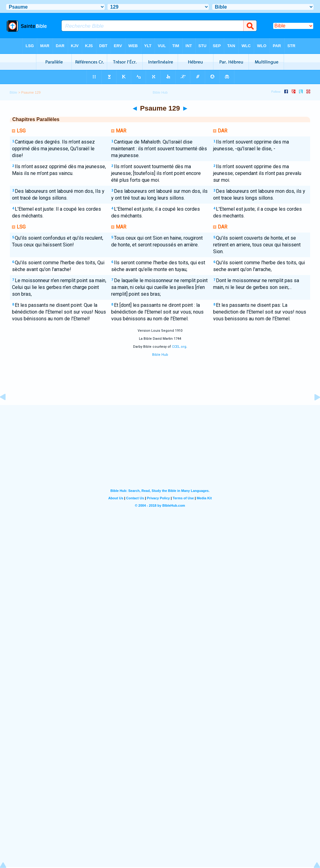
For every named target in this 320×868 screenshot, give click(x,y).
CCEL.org (179, 347)
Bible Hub (160, 355)
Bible (13, 92)
